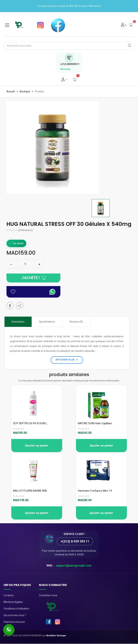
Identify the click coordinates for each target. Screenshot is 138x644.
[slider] (12, 231)
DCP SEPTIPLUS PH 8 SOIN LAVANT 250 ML (39, 424)
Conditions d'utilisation (16, 609)
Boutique (25, 92)
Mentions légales (13, 602)
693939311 (70, 64)
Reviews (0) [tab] (76, 322)
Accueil (11, 92)
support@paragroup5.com (74, 566)
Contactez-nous (48, 596)
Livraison (9, 596)
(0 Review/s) (26, 230)
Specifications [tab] (47, 322)
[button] (20, 306)
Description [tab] (18, 322)
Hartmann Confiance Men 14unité (98, 491)
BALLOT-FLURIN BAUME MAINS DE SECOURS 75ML (43, 491)
